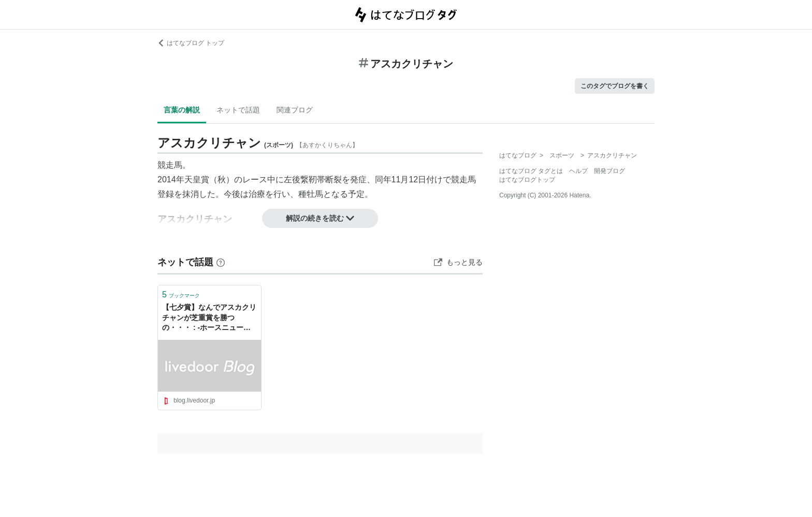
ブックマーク (181, 295)
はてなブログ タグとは (531, 171)
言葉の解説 (182, 110)
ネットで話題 (238, 110)
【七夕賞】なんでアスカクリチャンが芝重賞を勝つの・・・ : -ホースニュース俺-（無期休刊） (209, 318)
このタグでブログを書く (615, 86)
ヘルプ (578, 171)
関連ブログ (295, 110)
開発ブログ (610, 171)
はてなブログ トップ (191, 43)
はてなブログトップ (527, 180)
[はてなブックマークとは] (221, 262)
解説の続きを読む (320, 218)
